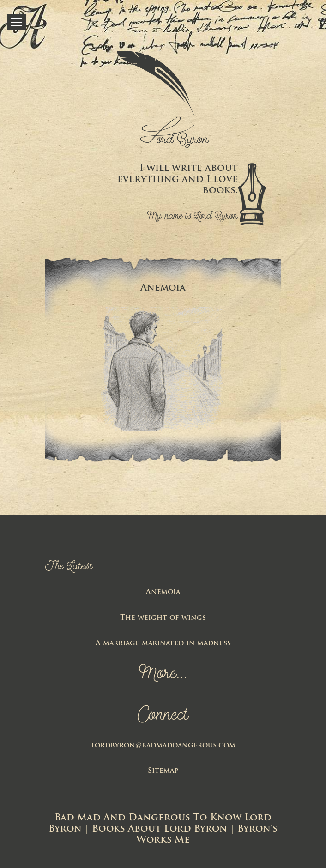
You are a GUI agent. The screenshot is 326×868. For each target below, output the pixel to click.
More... (163, 674)
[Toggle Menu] (17, 22)
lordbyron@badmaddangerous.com (163, 746)
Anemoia (163, 592)
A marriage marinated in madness (163, 644)
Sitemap (163, 771)
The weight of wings (163, 618)
